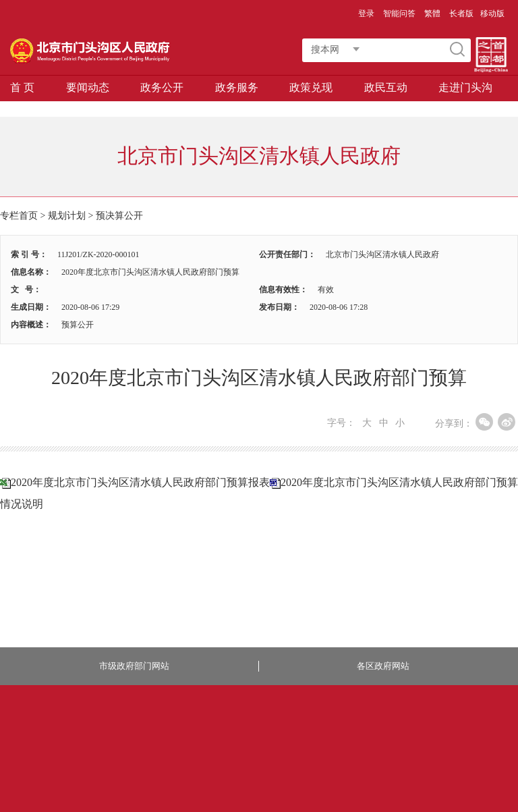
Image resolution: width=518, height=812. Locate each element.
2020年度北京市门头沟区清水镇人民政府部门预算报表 (140, 482)
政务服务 (237, 87)
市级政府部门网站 (134, 666)
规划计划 (67, 216)
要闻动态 (88, 87)
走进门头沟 (465, 87)
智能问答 (399, 13)
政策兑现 (311, 87)
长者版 (461, 13)
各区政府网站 (383, 666)
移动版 (492, 13)
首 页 (22, 87)
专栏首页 (19, 216)
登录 (366, 13)
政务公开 (162, 87)
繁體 (432, 13)
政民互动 (386, 87)
